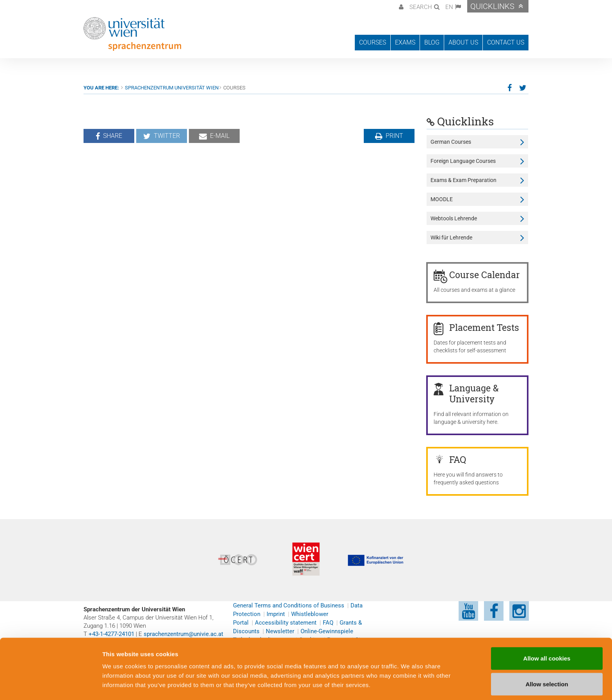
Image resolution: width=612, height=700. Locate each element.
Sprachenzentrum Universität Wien (172, 88)
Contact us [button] (506, 42)
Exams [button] (405, 42)
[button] (400, 6)
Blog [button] (432, 42)
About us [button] (463, 42)
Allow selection (547, 658)
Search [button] (421, 7)
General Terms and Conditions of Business (289, 605)
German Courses (451, 142)
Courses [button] (373, 42)
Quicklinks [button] (492, 6)
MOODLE (442, 199)
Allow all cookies (547, 633)
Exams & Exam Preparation (463, 180)
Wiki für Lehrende (451, 237)
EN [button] (449, 7)
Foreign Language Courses (463, 161)
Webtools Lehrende (454, 218)
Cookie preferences (419, 685)
